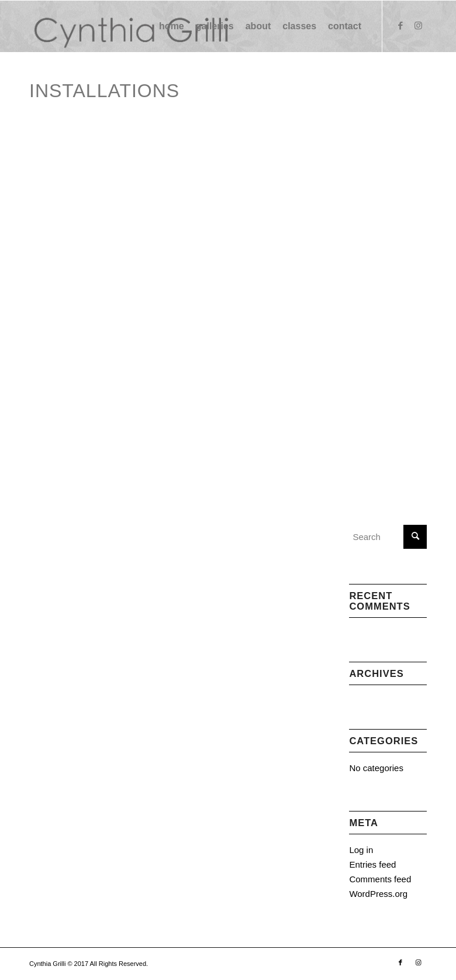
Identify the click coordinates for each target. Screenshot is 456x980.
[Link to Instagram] (418, 26)
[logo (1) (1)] (130, 26)
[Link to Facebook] (400, 26)
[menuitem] (172, 26)
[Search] (388, 537)
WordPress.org (378, 894)
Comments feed (380, 879)
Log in (361, 850)
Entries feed (372, 864)
